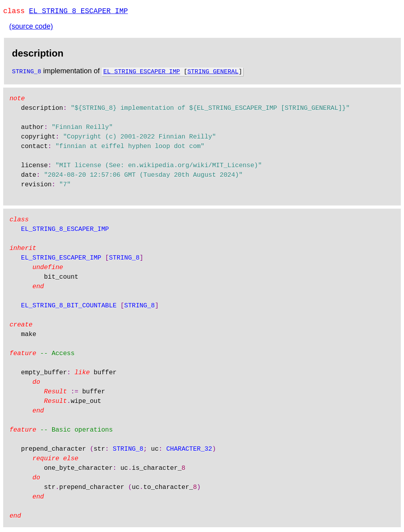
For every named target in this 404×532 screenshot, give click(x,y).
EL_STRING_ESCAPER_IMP (142, 72)
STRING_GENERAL (213, 72)
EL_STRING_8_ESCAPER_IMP (78, 12)
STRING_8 (26, 72)
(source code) (31, 28)
